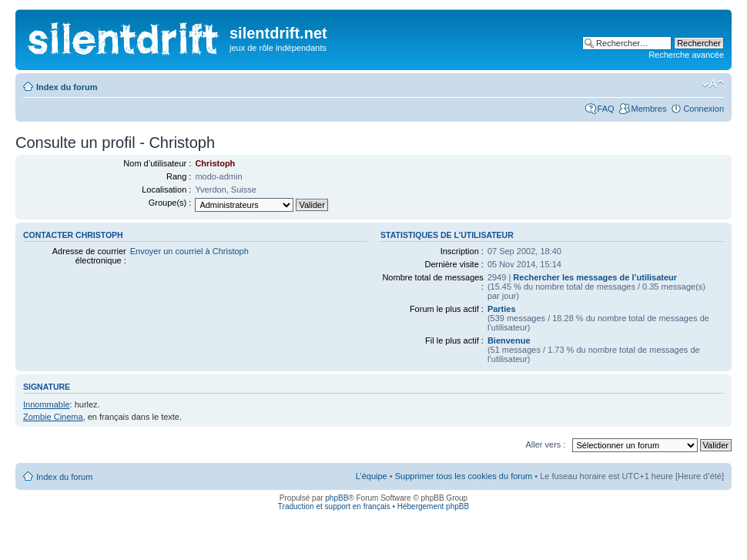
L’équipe (372, 476)
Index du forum (67, 87)
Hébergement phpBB (433, 506)
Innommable (47, 404)
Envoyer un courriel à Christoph (189, 251)
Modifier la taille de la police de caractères (713, 84)
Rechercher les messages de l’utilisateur (595, 277)
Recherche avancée (686, 55)
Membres (649, 109)
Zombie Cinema (53, 417)
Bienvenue (509, 340)
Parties (502, 309)
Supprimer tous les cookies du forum (464, 476)
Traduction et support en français (334, 506)
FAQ (606, 109)
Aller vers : (545, 444)
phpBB (337, 498)
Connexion (703, 109)
